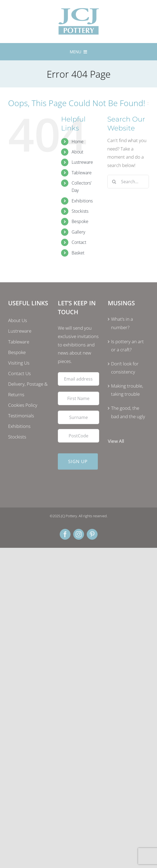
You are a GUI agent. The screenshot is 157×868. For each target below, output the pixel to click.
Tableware (82, 173)
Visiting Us (19, 363)
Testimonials (21, 416)
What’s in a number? (122, 323)
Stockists (80, 211)
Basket (78, 253)
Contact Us (19, 373)
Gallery (78, 232)
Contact (79, 242)
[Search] (114, 182)
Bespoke (80, 221)
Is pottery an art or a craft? (127, 346)
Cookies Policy (23, 405)
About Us (18, 320)
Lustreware (82, 162)
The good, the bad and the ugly (128, 412)
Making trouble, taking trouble (127, 390)
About (77, 152)
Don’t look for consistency (125, 368)
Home (78, 142)
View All (116, 441)
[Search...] (128, 182)
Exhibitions (82, 201)
